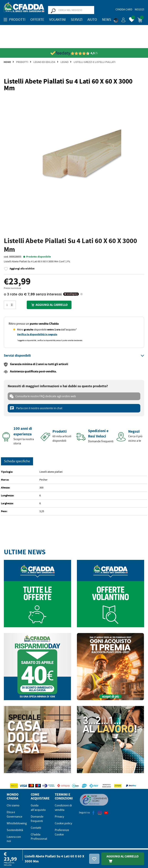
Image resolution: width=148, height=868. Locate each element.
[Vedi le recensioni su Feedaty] (74, 53)
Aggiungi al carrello (49, 305)
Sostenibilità (15, 830)
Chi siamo (13, 805)
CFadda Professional (39, 837)
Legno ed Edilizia (44, 62)
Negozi (139, 9)
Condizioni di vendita (63, 808)
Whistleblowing (17, 823)
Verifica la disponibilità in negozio (37, 334)
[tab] (74, 356)
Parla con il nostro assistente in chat (36, 408)
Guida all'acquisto (38, 808)
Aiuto (92, 20)
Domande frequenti (37, 819)
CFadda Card (124, 9)
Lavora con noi (14, 839)
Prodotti (22, 62)
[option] (74, 165)
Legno (64, 62)
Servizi (77, 20)
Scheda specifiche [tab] (17, 461)
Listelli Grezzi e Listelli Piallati (95, 62)
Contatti (36, 828)
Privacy (59, 817)
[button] (120, 19)
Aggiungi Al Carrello (123, 859)
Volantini (57, 20)
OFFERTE (37, 20)
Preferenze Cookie (62, 832)
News (107, 20)
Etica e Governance (15, 814)
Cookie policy (63, 823)
